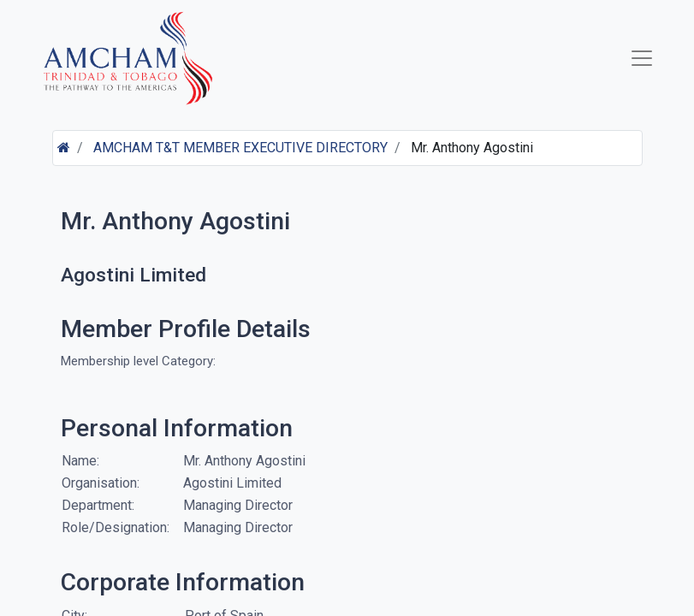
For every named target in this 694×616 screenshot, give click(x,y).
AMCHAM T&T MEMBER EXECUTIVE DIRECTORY (240, 148)
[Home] (64, 148)
